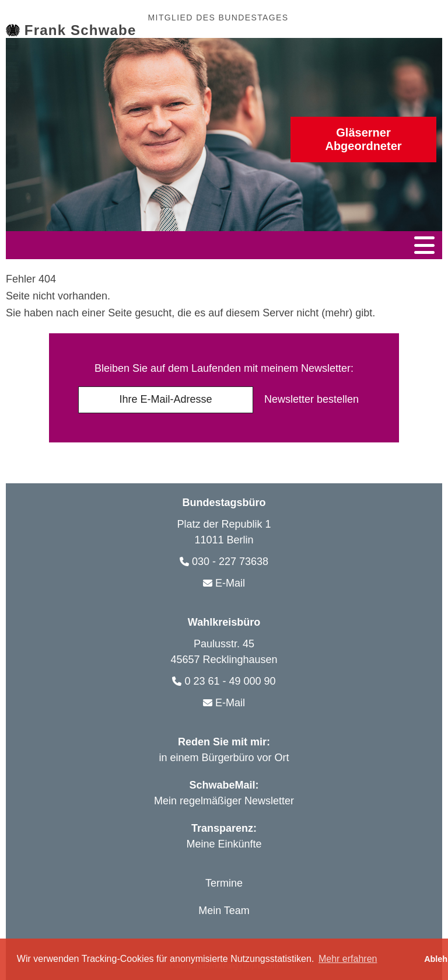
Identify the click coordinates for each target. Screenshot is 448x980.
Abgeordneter (363, 139)
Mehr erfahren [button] (348, 959)
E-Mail (230, 580)
